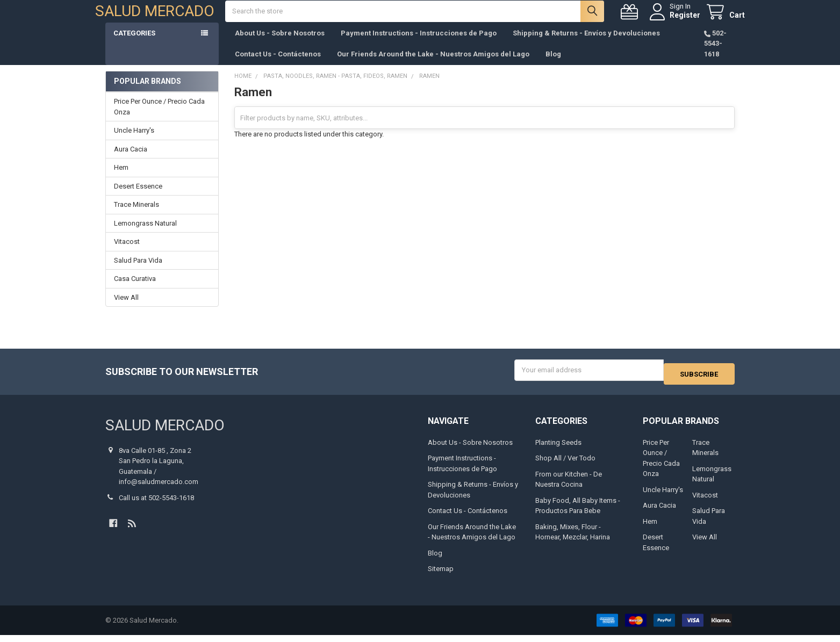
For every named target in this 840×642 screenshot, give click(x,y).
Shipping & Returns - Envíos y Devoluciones (586, 44)
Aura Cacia (131, 160)
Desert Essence (138, 197)
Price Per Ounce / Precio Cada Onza (159, 117)
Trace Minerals (137, 215)
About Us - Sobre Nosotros (280, 44)
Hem (121, 178)
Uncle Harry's (134, 141)
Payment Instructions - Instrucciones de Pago (419, 44)
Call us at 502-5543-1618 (156, 504)
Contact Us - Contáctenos (278, 65)
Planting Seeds (558, 449)
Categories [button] (134, 44)
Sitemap (441, 576)
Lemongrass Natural (145, 234)
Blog (553, 65)
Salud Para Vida (138, 271)
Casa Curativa (135, 289)
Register (675, 20)
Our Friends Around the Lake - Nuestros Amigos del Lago (433, 65)
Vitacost (127, 252)
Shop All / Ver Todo (565, 465)
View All (126, 308)
